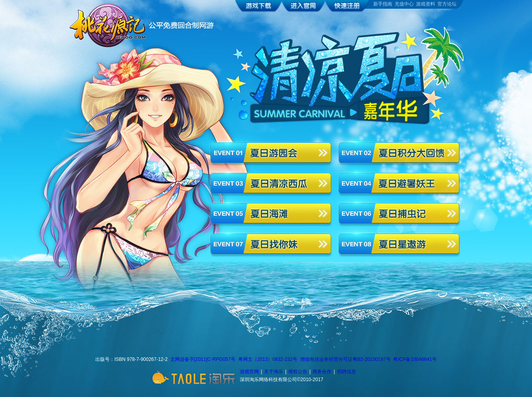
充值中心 (404, 4)
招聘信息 (347, 372)
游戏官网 (249, 372)
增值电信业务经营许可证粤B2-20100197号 (345, 359)
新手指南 (383, 4)
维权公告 (298, 372)
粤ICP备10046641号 (415, 359)
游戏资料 (426, 4)
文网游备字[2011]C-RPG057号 (203, 359)
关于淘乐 (274, 372)
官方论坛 (447, 4)
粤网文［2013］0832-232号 (268, 359)
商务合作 (322, 372)
